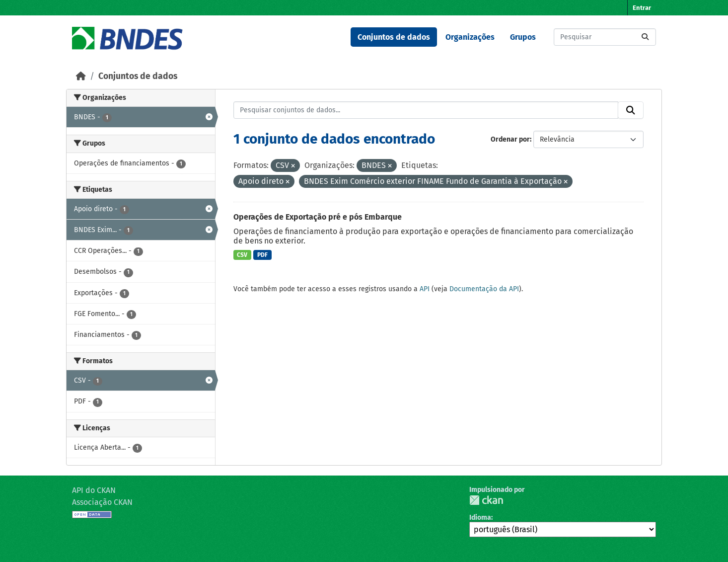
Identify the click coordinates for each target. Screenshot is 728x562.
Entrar (642, 8)
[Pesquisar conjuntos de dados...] (605, 37)
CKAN (486, 500)
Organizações (470, 37)
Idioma (480, 518)
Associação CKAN (102, 502)
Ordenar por (510, 139)
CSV (242, 255)
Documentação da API (484, 289)
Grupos (523, 37)
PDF (262, 255)
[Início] (81, 76)
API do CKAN (94, 490)
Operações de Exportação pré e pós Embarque (318, 217)
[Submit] (645, 37)
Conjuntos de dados (394, 37)
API (425, 289)
